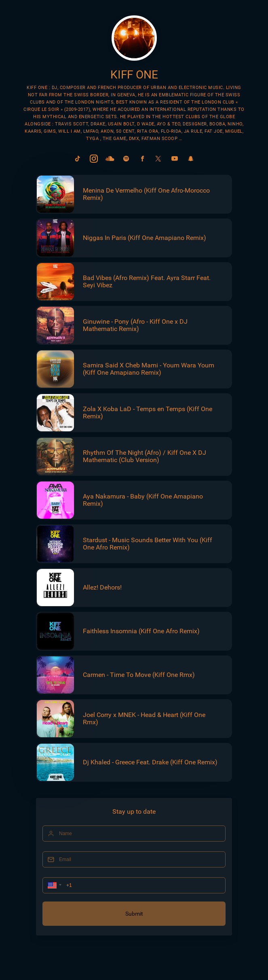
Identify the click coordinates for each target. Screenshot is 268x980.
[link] (78, 159)
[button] (54, 885)
